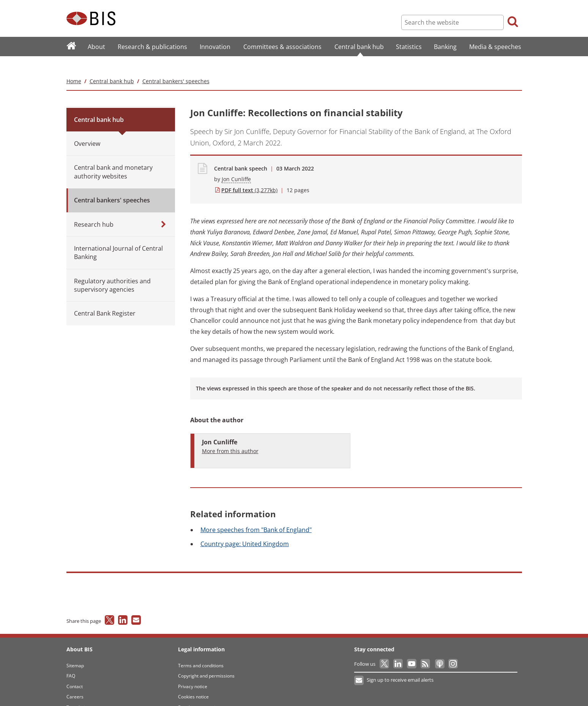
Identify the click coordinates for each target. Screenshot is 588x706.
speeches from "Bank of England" (256, 515)
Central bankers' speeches (176, 66)
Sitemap (75, 650)
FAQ (71, 661)
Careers (75, 682)
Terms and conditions (201, 650)
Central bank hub (112, 66)
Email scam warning (199, 692)
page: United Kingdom (245, 529)
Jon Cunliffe (236, 164)
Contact (75, 671)
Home (74, 66)
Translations (80, 692)
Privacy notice (193, 671)
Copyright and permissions (206, 661)
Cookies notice (193, 682)
